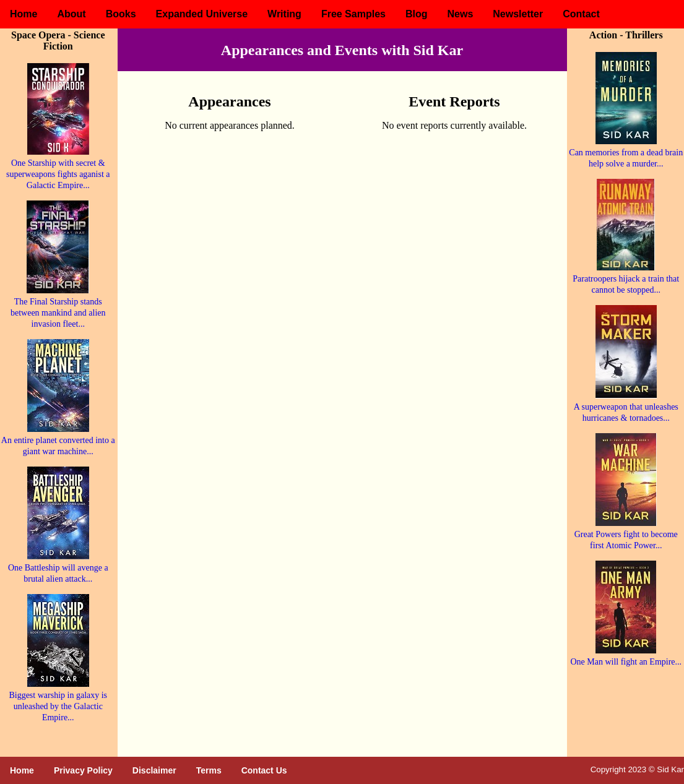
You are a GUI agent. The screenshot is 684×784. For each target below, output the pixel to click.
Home (24, 14)
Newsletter (518, 14)
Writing (284, 14)
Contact (581, 14)
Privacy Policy (83, 770)
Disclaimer (154, 770)
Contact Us (264, 770)
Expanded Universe (202, 14)
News (460, 14)
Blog (417, 14)
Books (121, 14)
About (71, 14)
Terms (209, 770)
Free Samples (353, 14)
